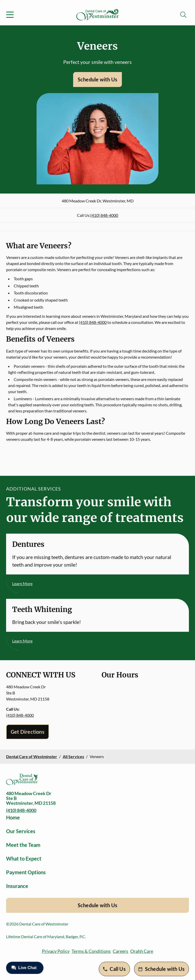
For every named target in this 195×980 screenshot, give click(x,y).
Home (13, 817)
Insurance (17, 886)
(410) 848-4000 (104, 215)
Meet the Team (23, 845)
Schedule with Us (97, 79)
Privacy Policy (56, 951)
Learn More (22, 583)
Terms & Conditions (91, 951)
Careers (120, 951)
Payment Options (26, 872)
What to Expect (24, 859)
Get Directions (28, 732)
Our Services (21, 831)
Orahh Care (142, 951)
